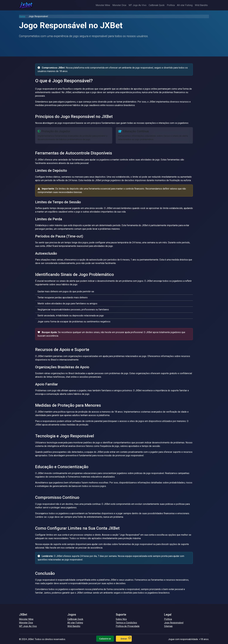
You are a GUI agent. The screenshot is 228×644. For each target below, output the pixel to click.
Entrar (124, 639)
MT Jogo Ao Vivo (138, 5)
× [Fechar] (129, 638)
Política (171, 5)
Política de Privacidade (128, 626)
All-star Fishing (185, 5)
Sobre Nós (121, 619)
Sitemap (168, 626)
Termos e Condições (126, 623)
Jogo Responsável (174, 623)
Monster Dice (119, 5)
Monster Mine (103, 5)
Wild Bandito (201, 5)
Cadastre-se (105, 639)
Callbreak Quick (157, 5)
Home (22, 16)
